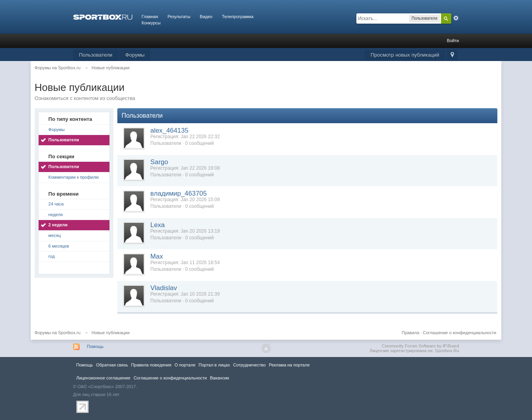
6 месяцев (59, 246)
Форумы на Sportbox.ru (58, 333)
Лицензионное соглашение (104, 378)
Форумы (135, 55)
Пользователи (96, 55)
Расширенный (456, 18)
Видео (206, 17)
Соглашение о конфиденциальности (460, 333)
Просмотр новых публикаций (405, 55)
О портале (185, 365)
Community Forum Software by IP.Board (420, 346)
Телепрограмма (237, 17)
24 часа (56, 204)
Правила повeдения (151, 365)
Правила (411, 333)
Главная (150, 17)
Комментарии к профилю (74, 177)
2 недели (58, 225)
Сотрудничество (249, 365)
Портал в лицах (214, 365)
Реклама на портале (289, 365)
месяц (55, 235)
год (52, 256)
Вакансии (219, 378)
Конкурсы (151, 23)
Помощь (95, 346)
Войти (453, 41)
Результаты (179, 17)
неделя (56, 215)
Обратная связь (112, 365)
